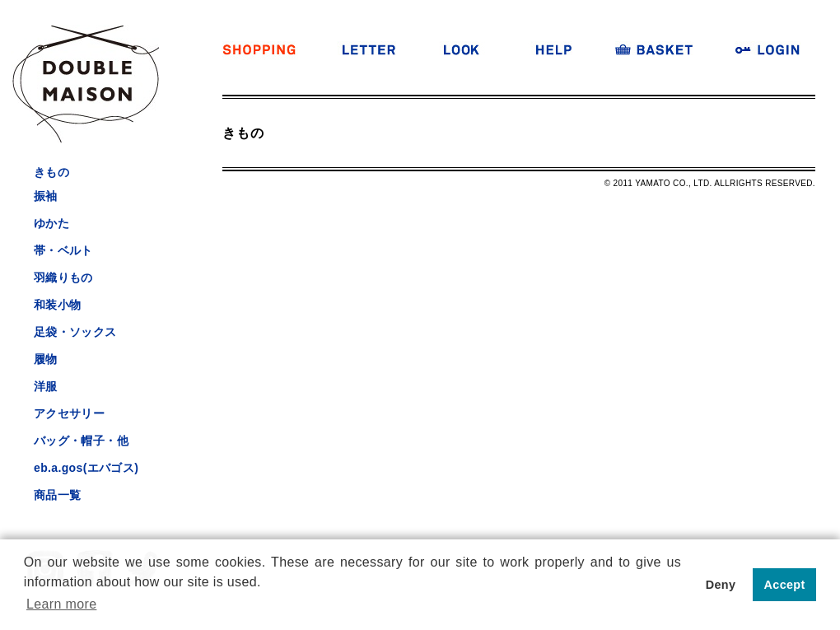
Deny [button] (721, 585)
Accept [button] (785, 585)
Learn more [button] (61, 604)
